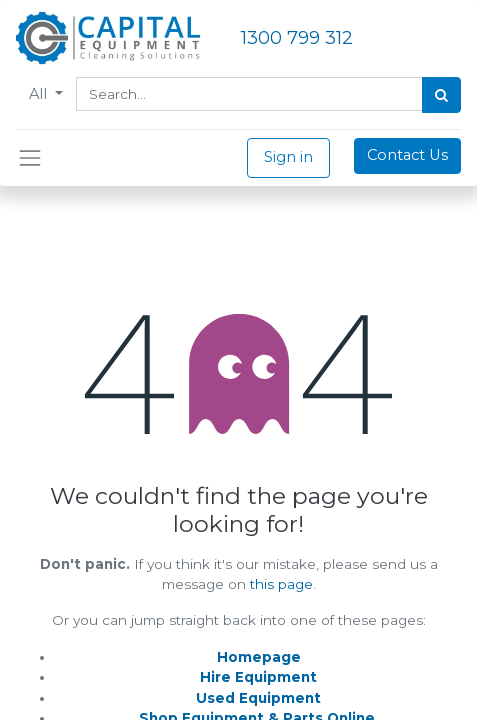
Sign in (288, 157)
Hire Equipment (258, 677)
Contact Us (407, 155)
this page (281, 584)
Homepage (259, 657)
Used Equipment (258, 698)
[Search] (441, 95)
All (40, 94)
